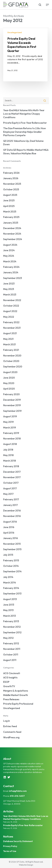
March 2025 (10, 212)
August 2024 (10, 245)
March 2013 (9, 616)
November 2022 (12, 300)
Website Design (26, 865)
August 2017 (10, 488)
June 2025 (9, 200)
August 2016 (10, 522)
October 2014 (11, 566)
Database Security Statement (18, 841)
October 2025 (11, 189)
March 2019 (10, 428)
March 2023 (10, 295)
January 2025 (11, 223)
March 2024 (10, 261)
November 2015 (12, 544)
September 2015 (12, 549)
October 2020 (11, 361)
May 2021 (8, 339)
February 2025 (11, 217)
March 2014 (10, 583)
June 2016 (9, 527)
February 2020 (11, 394)
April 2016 (9, 533)
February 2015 (11, 560)
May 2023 (9, 289)
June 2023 (9, 284)
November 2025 (12, 184)
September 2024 (13, 239)
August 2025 (10, 195)
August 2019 (10, 416)
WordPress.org (11, 737)
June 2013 (9, 605)
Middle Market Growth (16, 695)
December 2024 (12, 228)
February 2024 (11, 267)
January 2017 (10, 505)
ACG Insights (10, 677)
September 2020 (13, 367)
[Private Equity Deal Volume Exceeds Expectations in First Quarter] (25, 55)
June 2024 (9, 250)
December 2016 (12, 511)
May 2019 (8, 422)
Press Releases (11, 699)
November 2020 (12, 356)
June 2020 (9, 378)
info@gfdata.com (18, 791)
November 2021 (12, 328)
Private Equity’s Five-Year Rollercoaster (25, 123)
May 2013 (8, 610)
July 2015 (8, 555)
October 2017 (11, 483)
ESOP (6, 682)
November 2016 (12, 516)
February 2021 (11, 350)
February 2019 (11, 433)
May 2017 (8, 494)
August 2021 (10, 333)
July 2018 (8, 450)
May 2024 (9, 256)
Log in (7, 721)
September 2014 (12, 571)
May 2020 (9, 383)
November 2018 (12, 439)
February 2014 (11, 588)
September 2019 (12, 411)
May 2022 (9, 317)
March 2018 (9, 461)
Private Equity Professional (18, 704)
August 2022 (10, 311)
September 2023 (13, 278)
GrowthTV (9, 686)
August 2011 (10, 660)
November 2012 (12, 627)
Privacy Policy (10, 846)
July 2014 (8, 577)
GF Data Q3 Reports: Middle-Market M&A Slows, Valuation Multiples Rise (26, 152)
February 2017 (11, 499)
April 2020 (9, 389)
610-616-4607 (17, 796)
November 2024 (12, 234)
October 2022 (11, 306)
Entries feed (10, 726)
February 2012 (11, 643)
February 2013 (11, 621)
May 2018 (8, 455)
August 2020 (10, 372)
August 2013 (10, 599)
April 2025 (9, 206)
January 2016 (11, 538)
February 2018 (11, 466)
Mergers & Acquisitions (16, 691)
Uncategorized (14, 32)
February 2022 (11, 322)
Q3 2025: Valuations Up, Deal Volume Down (23, 143)
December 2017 (12, 472)
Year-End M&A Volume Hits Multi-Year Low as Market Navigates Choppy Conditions (24, 114)
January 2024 (11, 272)
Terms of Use (10, 851)
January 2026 (11, 178)
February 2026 (11, 173)
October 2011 (11, 655)
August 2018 (10, 444)
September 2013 (12, 594)
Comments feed (12, 732)
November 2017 (12, 477)
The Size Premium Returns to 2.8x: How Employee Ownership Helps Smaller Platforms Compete (24, 132)
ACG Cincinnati (12, 673)
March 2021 (9, 344)
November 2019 (12, 405)
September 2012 (12, 632)
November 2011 (12, 649)
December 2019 (12, 400)
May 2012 (8, 638)
